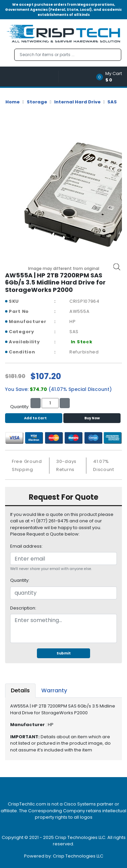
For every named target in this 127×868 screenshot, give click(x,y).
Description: (23, 608)
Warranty (54, 690)
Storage (37, 102)
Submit (64, 653)
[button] (111, 77)
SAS (112, 102)
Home (13, 102)
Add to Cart (34, 418)
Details (20, 690)
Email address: (26, 546)
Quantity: (20, 580)
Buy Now (92, 418)
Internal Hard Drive (77, 102)
